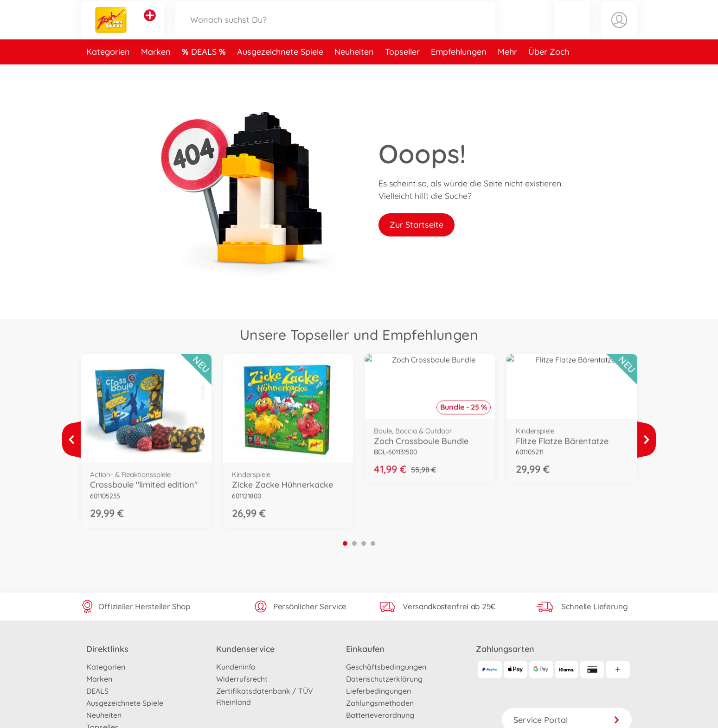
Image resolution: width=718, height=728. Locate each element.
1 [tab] (345, 543)
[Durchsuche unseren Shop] (335, 29)
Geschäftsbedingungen (386, 667)
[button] (572, 29)
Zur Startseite (417, 225)
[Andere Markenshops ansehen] (150, 25)
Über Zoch (549, 71)
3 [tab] (364, 543)
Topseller (402, 71)
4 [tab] (373, 543)
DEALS (205, 71)
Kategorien (108, 71)
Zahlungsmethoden (380, 703)
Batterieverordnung (380, 715)
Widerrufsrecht (242, 679)
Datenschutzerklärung (384, 679)
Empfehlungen (459, 71)
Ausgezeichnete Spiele (280, 71)
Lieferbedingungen (378, 691)
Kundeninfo (236, 667)
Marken (156, 71)
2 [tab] (354, 543)
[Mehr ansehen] (71, 440)
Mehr (507, 71)
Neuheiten (354, 71)
